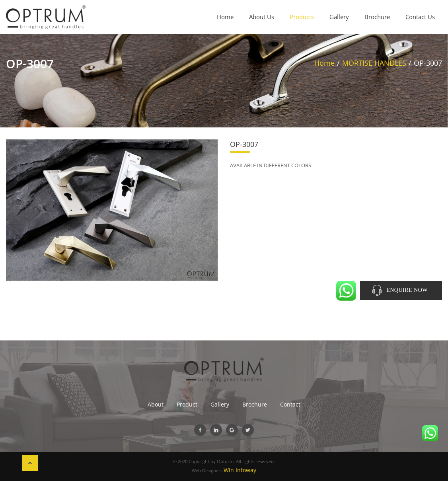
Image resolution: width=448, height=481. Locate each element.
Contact (290, 404)
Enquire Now (407, 290)
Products (302, 17)
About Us (262, 17)
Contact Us (420, 17)
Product (187, 404)
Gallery (339, 17)
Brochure (377, 17)
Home (225, 17)
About (156, 404)
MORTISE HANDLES (374, 63)
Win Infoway (240, 470)
